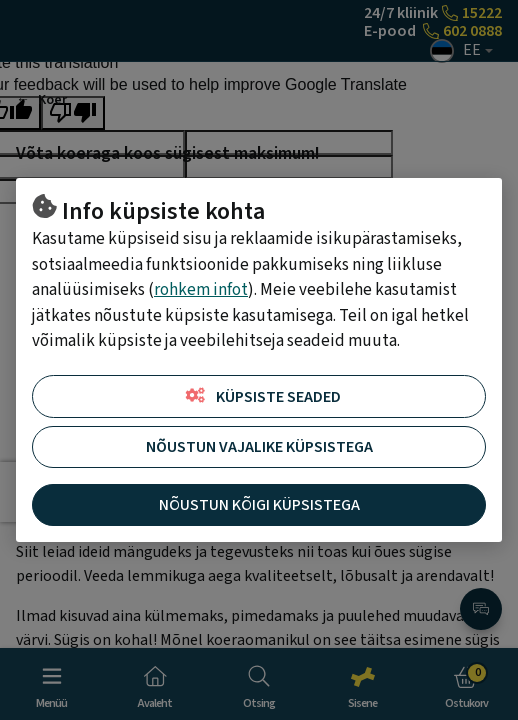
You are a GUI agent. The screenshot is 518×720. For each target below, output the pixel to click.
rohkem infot (201, 290)
